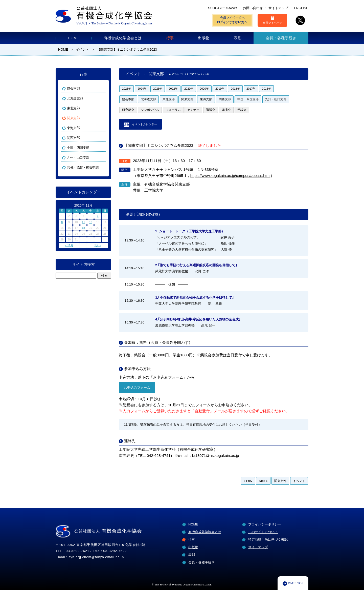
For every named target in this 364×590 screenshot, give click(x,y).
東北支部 (169, 99)
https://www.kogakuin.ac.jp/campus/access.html (230, 176)
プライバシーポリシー (265, 524)
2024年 (142, 89)
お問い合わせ (253, 8)
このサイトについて (263, 532)
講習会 (211, 110)
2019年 (220, 89)
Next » (263, 481)
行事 (170, 38)
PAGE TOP (296, 583)
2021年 (189, 89)
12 (90, 222)
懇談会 (242, 110)
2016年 (266, 89)
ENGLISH (301, 8)
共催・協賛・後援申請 (83, 167)
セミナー (193, 110)
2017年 (251, 89)
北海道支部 (148, 99)
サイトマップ (278, 8)
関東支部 (187, 99)
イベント (299, 481)
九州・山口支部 (276, 99)
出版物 (204, 38)
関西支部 (225, 99)
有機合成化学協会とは (123, 38)
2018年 (235, 89)
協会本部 (128, 99)
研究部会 (128, 110)
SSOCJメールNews (223, 8)
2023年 (158, 89)
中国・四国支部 (248, 99)
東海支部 (206, 99)
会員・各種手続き (281, 38)
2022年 (173, 89)
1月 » (98, 245)
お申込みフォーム (137, 388)
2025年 (127, 89)
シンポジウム (150, 110)
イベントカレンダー (144, 124)
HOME (73, 38)
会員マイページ (272, 20)
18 (83, 228)
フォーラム (173, 110)
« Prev (248, 481)
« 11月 (69, 245)
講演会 (226, 110)
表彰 (238, 38)
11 (83, 222)
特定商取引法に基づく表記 (268, 540)
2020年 (204, 89)
